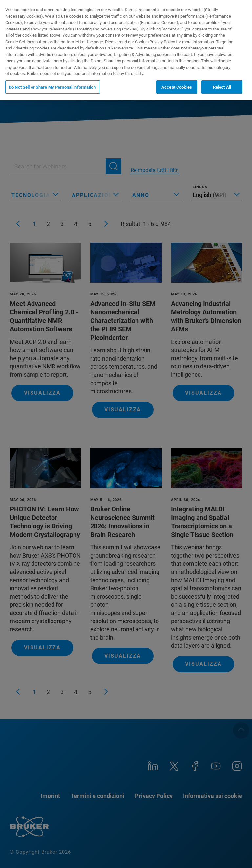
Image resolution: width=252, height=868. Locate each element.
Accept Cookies (177, 87)
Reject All (222, 87)
